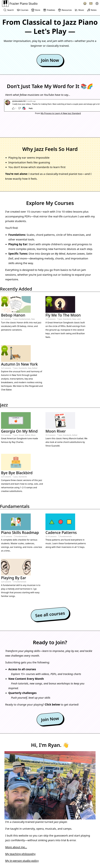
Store (36, 10)
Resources (65, 10)
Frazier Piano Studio (20, 4)
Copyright (25, 864)
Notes (92, 10)
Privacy (6, 864)
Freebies (49, 10)
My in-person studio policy (22, 771)
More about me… (16, 758)
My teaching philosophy (20, 764)
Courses (22, 10)
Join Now (50, 60)
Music (79, 10)
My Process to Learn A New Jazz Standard (61, 113)
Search (9, 10)
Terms (15, 864)
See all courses (50, 525)
